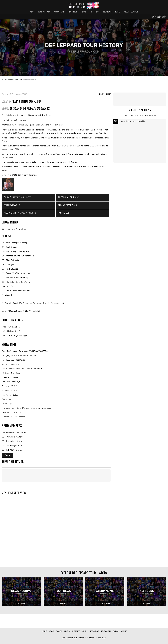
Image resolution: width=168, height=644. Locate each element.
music (67, 631)
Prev (101, 94)
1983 (21, 80)
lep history (73, 12)
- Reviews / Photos (18, 197)
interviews (95, 12)
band (84, 12)
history (76, 631)
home (4, 80)
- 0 (12, 205)
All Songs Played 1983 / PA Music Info (24, 311)
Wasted (8, 295)
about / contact (131, 12)
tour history (44, 12)
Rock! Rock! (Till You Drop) (17, 243)
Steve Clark (11, 441)
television (107, 12)
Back (7, 455)
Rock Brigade (12, 247)
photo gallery (17, 175)
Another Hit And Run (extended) (20, 256)
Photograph (11, 265)
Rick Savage (11, 446)
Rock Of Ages (12, 269)
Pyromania (12, 327)
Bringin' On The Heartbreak (18, 273)
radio (118, 12)
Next (108, 94)
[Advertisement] (146, 82)
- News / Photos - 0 (20, 213)
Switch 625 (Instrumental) (17, 278)
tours (59, 631)
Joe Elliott (10, 432)
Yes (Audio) (21, 360)
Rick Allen (10, 450)
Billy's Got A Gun (13, 260)
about (124, 631)
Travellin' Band (11, 303)
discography (59, 12)
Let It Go (9, 286)
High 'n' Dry (12, 331)
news (32, 12)
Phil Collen (10, 437)
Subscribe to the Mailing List (133, 121)
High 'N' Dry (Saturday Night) (18, 251)
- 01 (68, 197)
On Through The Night (18, 336)
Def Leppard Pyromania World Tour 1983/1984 (27, 351)
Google (15, 377)
